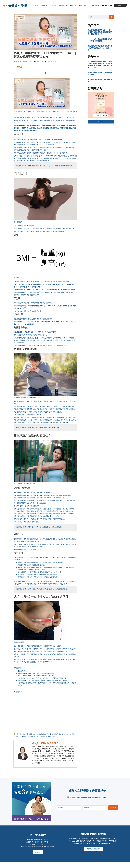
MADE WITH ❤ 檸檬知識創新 (111, 865)
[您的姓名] (69, 808)
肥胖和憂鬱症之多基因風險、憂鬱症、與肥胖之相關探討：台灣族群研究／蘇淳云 (44, 683)
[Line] (109, 5)
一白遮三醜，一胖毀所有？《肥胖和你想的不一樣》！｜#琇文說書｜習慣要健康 (44, 681)
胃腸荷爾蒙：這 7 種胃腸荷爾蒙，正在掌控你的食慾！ (45, 430)
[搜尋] (111, 17)
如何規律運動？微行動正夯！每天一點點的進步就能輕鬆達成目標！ (49, 591)
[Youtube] (111, 5)
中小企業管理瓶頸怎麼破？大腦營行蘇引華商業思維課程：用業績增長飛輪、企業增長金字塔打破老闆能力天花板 (100, 65)
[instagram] (106, 5)
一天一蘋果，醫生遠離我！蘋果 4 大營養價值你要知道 (100, 40)
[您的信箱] (95, 808)
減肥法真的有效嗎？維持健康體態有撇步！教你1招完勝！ (46, 529)
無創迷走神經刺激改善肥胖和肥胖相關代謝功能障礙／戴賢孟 (37, 676)
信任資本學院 (18, 5)
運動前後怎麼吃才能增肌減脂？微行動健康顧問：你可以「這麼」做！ (100, 48)
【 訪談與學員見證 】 (53, 61)
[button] (68, 5)
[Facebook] (103, 5)
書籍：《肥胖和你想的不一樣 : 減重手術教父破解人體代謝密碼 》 (39, 678)
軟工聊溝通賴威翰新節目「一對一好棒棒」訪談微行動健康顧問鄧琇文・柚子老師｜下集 (100, 32)
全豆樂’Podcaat (23, 673)
